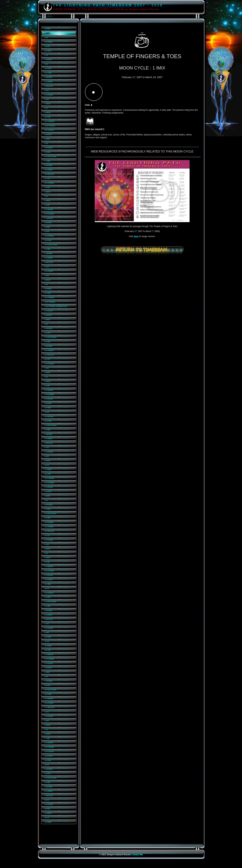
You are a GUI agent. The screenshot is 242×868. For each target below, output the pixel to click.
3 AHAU (48, 491)
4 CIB (47, 205)
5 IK (46, 500)
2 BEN (47, 372)
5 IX (46, 729)
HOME (47, 29)
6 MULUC (49, 619)
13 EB (47, 187)
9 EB (47, 632)
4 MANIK (49, 610)
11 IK (47, 412)
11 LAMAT (49, 527)
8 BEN (47, 280)
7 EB (47, 276)
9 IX (46, 284)
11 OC (47, 179)
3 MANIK (49, 434)
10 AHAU (49, 580)
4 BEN (47, 725)
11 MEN (48, 469)
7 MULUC (49, 796)
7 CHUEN (49, 452)
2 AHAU (48, 315)
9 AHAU (48, 403)
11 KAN (48, 68)
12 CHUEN (49, 183)
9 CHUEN (49, 804)
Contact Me (137, 855)
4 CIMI (47, 782)
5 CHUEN (49, 95)
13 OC (47, 536)
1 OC (47, 712)
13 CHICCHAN (51, 245)
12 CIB (48, 474)
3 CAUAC (49, 663)
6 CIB (47, 562)
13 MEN (48, 822)
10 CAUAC (49, 751)
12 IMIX (48, 760)
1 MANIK (49, 77)
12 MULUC (49, 531)
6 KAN (47, 333)
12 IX (47, 818)
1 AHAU (48, 135)
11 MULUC (49, 355)
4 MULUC (49, 262)
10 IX (47, 465)
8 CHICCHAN (51, 514)
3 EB (47, 721)
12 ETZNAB (50, 126)
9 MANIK (49, 346)
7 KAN (47, 509)
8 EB (47, 456)
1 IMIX (47, 33)
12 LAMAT (49, 703)
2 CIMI (47, 430)
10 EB (47, 809)
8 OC (47, 800)
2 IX (46, 196)
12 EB (47, 46)
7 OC (47, 624)
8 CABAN (49, 743)
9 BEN (47, 461)
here (136, 236)
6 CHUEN (49, 271)
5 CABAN (49, 209)
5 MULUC (49, 443)
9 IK (46, 64)
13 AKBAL (49, 593)
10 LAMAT (49, 350)
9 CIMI (47, 518)
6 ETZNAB (49, 214)
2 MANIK (49, 253)
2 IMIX (47, 139)
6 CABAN (49, 390)
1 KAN (47, 597)
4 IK (46, 324)
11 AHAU (49, 756)
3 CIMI (47, 606)
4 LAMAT (49, 439)
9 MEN (48, 112)
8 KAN (47, 685)
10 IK (47, 231)
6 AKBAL (49, 505)
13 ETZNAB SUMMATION (56, 306)
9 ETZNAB (49, 747)
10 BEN (48, 637)
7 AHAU (48, 60)
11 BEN (48, 813)
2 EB (47, 544)
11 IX (47, 641)
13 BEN (48, 51)
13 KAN (48, 421)
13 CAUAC (49, 130)
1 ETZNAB (49, 483)
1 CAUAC (49, 311)
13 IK (47, 765)
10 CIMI (48, 694)
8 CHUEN (49, 628)
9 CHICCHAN (51, 690)
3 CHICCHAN (51, 778)
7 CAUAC (49, 218)
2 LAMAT (49, 82)
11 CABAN (49, 121)
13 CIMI (48, 73)
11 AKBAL (49, 236)
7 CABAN (49, 566)
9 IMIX (47, 227)
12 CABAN (49, 298)
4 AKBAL (49, 148)
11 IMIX (48, 584)
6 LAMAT (49, 791)
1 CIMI (47, 249)
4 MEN (48, 381)
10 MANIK (49, 522)
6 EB (47, 99)
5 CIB (47, 386)
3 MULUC (49, 86)
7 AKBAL (49, 681)
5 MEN (48, 558)
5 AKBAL (49, 328)
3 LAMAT (49, 258)
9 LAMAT (49, 170)
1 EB (47, 368)
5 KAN (47, 152)
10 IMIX (48, 408)
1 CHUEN (49, 540)
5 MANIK (49, 787)
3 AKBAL (49, 42)
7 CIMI (47, 161)
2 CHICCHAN (51, 602)
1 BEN (47, 192)
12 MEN (48, 646)
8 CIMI (47, 342)
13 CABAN (49, 478)
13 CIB (48, 650)
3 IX (46, 377)
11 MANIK (49, 699)
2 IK (46, 38)
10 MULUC (49, 174)
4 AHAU (48, 668)
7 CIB (47, 738)
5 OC (47, 267)
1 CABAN (49, 655)
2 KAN (47, 774)
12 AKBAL (49, 417)
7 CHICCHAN (51, 337)
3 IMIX (47, 320)
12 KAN (48, 240)
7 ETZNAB (49, 395)
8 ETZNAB (49, 571)
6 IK (46, 677)
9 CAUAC (49, 575)
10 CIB (48, 117)
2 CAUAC (49, 487)
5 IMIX (47, 672)
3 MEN (48, 201)
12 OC (47, 359)
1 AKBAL (49, 769)
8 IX (46, 108)
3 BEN (47, 549)
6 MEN (48, 734)
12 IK (47, 588)
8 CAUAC (49, 399)
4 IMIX (47, 496)
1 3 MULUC (50, 707)
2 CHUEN (49, 716)
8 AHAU (48, 223)
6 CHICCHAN (51, 157)
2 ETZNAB (49, 659)
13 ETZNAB (50, 302)
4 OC (47, 90)
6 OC (47, 447)
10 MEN (48, 289)
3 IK (46, 143)
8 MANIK (49, 165)
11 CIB (48, 293)
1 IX (46, 55)
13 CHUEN (49, 364)
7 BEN (47, 104)
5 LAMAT (49, 615)
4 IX (46, 553)
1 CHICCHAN (51, 425)
